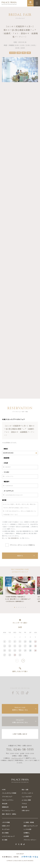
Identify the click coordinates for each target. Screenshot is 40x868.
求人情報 (5, 840)
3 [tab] (19, 609)
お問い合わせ (26, 810)
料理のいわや (6, 826)
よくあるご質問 (26, 800)
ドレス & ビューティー (9, 810)
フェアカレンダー (17, 758)
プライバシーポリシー (30, 840)
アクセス (24, 804)
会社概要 (26, 836)
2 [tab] (17, 609)
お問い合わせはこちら (20, 721)
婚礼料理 (24, 807)
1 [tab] (15, 609)
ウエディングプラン (8, 800)
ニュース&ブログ (27, 797)
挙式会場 (5, 804)
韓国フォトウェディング (31, 826)
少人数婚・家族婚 (29, 822)
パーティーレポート (27, 793)
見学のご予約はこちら (20, 709)
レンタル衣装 (27, 829)
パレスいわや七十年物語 (9, 793)
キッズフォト (6, 829)
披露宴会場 (5, 807)
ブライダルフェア (7, 797)
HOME (4, 789)
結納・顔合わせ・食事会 (9, 814)
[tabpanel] (20, 591)
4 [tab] (21, 609)
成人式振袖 (5, 833)
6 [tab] (25, 609)
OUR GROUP (20, 854)
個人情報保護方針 (14, 540)
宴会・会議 (25, 789)
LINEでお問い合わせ (20, 734)
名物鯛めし (27, 833)
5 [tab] (23, 609)
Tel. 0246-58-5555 (20, 750)
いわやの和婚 (6, 822)
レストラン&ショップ (8, 836)
